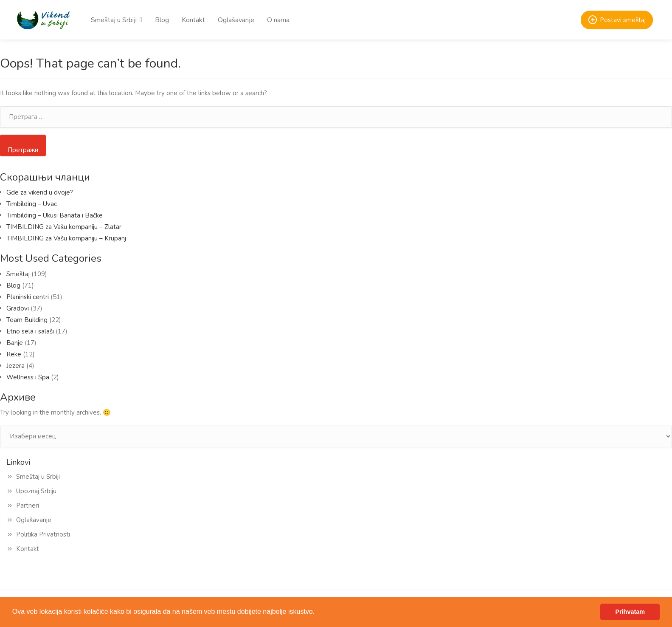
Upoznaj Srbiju (36, 491)
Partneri (28, 506)
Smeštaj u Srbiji (114, 20)
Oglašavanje (236, 20)
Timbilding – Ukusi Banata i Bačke (56, 215)
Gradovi (18, 308)
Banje (15, 343)
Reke (14, 354)
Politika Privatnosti (43, 534)
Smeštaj (18, 274)
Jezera (15, 366)
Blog (162, 20)
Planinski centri (28, 297)
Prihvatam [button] (630, 612)
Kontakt (193, 20)
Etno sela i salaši (30, 331)
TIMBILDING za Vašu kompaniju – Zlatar (64, 227)
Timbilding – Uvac (32, 204)
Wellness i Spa (28, 377)
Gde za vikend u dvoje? (40, 192)
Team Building (27, 320)
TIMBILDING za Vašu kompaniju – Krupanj (66, 238)
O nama (278, 20)
